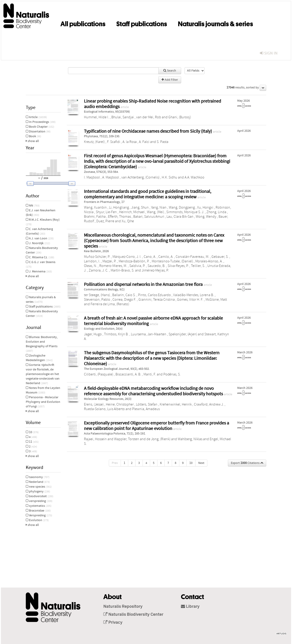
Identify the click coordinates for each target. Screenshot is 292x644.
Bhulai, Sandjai (123, 117)
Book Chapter (40, 127)
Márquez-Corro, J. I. (127, 257)
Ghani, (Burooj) (180, 117)
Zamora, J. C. (99, 270)
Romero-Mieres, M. (113, 266)
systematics (39, 506)
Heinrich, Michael (132, 212)
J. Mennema (39, 272)
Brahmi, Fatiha (95, 217)
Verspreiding (39, 515)
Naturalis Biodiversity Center (133, 615)
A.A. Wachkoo (194, 177)
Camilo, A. (166, 257)
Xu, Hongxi (205, 207)
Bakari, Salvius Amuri (149, 217)
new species (39, 487)
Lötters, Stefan (147, 404)
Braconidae (38, 511)
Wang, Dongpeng (182, 207)
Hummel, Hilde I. (96, 117)
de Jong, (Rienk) (158, 439)
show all (32, 141)
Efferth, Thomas (119, 217)
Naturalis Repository (123, 607)
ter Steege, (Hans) (97, 295)
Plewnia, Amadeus (146, 409)
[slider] (50, 183)
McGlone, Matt (216, 300)
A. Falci (144, 142)
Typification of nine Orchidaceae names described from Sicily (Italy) (148, 131)
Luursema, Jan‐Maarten (149, 334)
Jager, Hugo (93, 334)
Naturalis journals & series (215, 23)
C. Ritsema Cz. (40, 257)
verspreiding (39, 501)
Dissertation (38, 132)
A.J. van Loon (40, 238)
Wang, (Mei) (155, 212)
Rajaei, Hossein (95, 439)
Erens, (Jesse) (94, 404)
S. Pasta (163, 142)
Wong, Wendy (206, 217)
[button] (48, 184)
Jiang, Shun (140, 207)
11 (32, 442)
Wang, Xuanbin (95, 207)
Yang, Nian (159, 207)
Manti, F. (150, 374)
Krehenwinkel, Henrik (176, 404)
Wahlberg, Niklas (190, 439)
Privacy (113, 623)
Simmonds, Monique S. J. (185, 212)
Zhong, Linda (216, 212)
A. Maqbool (111, 177)
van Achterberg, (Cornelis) (140, 177)
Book (34, 136)
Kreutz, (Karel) (94, 142)
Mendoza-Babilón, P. (134, 261)
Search (170, 71)
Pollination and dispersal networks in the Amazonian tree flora (144, 284)
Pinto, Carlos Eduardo (154, 295)
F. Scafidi (114, 142)
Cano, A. (150, 257)
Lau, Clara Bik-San (180, 217)
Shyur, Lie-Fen (106, 212)
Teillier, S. (198, 266)
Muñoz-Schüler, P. (97, 257)
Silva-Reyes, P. (178, 266)
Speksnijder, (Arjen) (183, 334)
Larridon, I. (92, 261)
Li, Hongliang (119, 207)
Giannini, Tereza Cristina (157, 300)
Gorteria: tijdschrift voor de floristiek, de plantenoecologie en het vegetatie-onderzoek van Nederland (43, 374)
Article (36, 117)
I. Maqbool (92, 177)
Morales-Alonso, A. (209, 261)
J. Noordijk (38, 243)
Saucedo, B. (156, 266)
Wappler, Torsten (127, 439)
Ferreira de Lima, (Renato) (110, 304)
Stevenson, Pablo (97, 300)
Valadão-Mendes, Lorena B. (194, 295)
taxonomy (38, 477)
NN (33, 206)
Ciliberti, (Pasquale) (99, 374)
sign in (269, 53)
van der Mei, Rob (149, 117)
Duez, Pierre (105, 221)
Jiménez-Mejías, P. (155, 270)
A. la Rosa (130, 142)
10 (32, 432)
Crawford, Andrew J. (209, 404)
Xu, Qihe (128, 221)
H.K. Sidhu (169, 177)
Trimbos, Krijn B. (116, 334)
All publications (83, 23)
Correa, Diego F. (124, 300)
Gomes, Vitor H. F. (190, 300)
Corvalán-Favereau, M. (192, 257)
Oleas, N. (90, 266)
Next (201, 463)
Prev (115, 463)
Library (190, 607)
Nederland (38, 482)
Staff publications (142, 23)
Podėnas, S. (172, 374)
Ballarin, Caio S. (124, 295)
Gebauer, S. (220, 257)
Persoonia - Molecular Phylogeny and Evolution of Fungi (43, 402)
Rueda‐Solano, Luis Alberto (104, 409)
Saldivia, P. (137, 266)
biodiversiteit (40, 496)
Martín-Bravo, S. (123, 270)
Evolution (37, 520)
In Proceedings (41, 122)
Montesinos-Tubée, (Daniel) (172, 261)
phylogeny (38, 491)
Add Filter (170, 80)
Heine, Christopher (120, 404)
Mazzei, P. (109, 261)
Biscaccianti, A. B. (128, 374)
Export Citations (247, 463)
